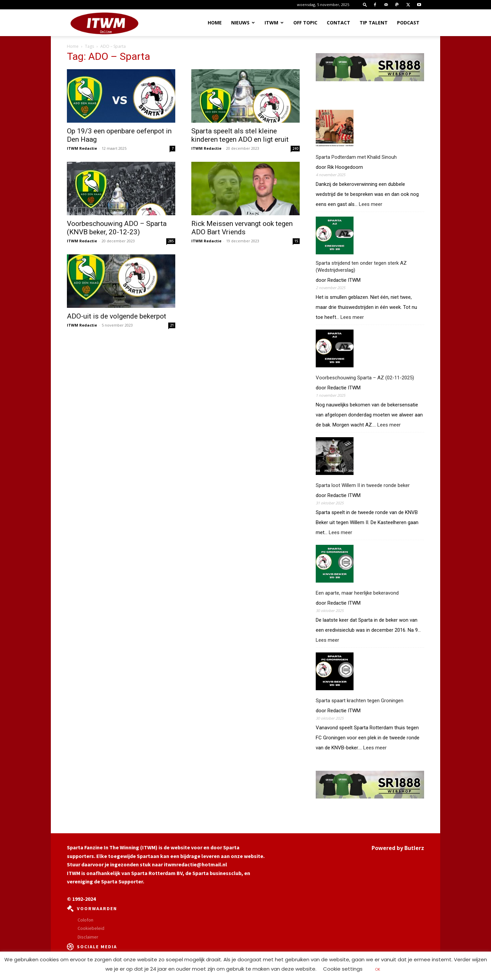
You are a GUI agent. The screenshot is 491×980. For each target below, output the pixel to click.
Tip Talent (374, 23)
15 (296, 241)
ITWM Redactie (82, 148)
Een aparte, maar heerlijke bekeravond (357, 593)
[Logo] (104, 23)
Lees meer (371, 204)
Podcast (408, 23)
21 (172, 325)
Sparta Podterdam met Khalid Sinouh (356, 157)
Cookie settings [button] (343, 969)
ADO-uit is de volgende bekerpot (117, 316)
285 (171, 241)
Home (215, 23)
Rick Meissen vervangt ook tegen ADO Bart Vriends (242, 228)
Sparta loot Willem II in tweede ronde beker (363, 485)
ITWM (274, 23)
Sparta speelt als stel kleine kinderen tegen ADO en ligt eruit (240, 135)
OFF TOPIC (305, 23)
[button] (365, 5)
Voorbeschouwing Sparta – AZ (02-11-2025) (365, 378)
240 (295, 148)
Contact (338, 23)
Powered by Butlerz (398, 848)
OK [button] (378, 969)
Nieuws (243, 23)
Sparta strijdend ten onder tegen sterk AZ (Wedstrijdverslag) (361, 267)
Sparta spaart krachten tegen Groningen (360, 701)
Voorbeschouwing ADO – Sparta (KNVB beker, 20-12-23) (117, 228)
